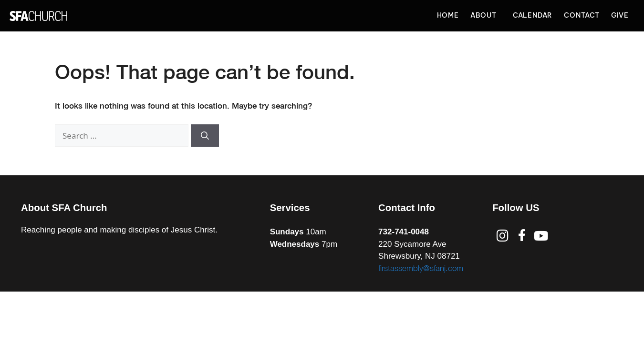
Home (448, 15)
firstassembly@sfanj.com (421, 268)
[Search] (205, 136)
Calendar (533, 15)
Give (620, 15)
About (486, 16)
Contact (582, 15)
